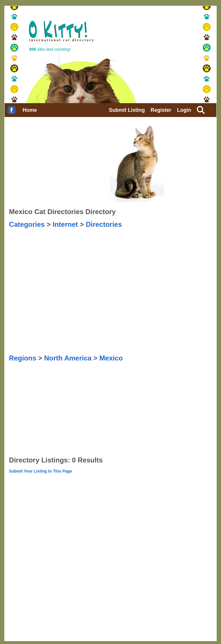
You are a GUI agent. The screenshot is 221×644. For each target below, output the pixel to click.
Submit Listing (127, 110)
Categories (27, 224)
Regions (23, 358)
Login (184, 110)
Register (161, 110)
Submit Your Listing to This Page (40, 471)
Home (30, 110)
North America (68, 358)
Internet (65, 224)
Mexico (111, 358)
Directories (104, 224)
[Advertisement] (38, 243)
